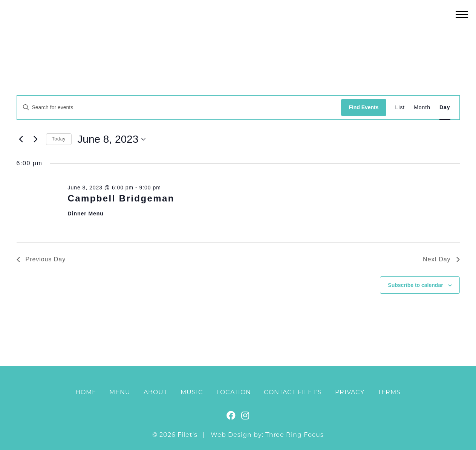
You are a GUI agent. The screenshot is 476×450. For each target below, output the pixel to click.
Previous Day (41, 259)
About (155, 392)
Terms (389, 392)
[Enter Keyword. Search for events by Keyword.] (179, 108)
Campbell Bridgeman (121, 198)
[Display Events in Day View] (445, 108)
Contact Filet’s (293, 392)
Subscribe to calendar (415, 285)
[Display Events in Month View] (422, 108)
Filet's (238, 30)
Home (86, 392)
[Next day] (36, 139)
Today (59, 139)
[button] (462, 14)
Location (234, 392)
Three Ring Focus (295, 435)
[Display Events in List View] (400, 108)
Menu (120, 392)
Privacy (350, 392)
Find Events (364, 107)
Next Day (441, 259)
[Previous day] (21, 139)
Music (192, 392)
